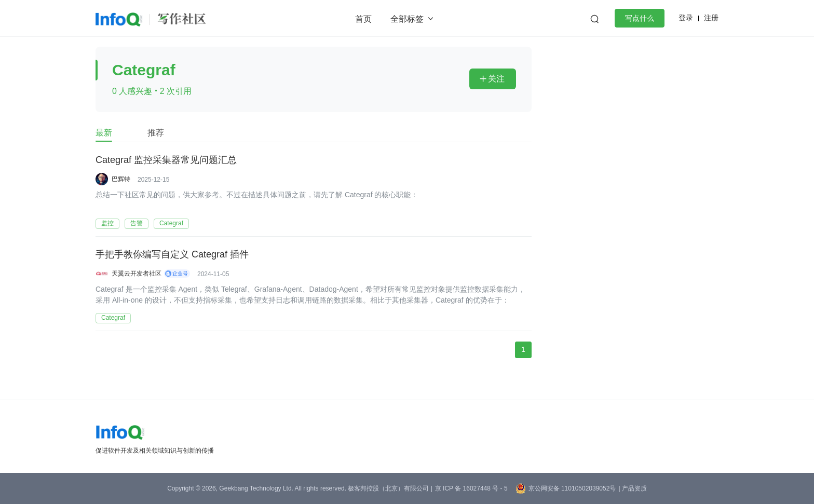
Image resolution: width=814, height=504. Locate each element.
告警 (137, 223)
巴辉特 (121, 179)
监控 (107, 223)
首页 (363, 19)
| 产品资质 (632, 488)
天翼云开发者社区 (137, 274)
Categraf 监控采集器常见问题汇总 (166, 160)
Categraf (171, 223)
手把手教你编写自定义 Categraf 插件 (172, 255)
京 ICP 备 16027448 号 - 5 (471, 488)
